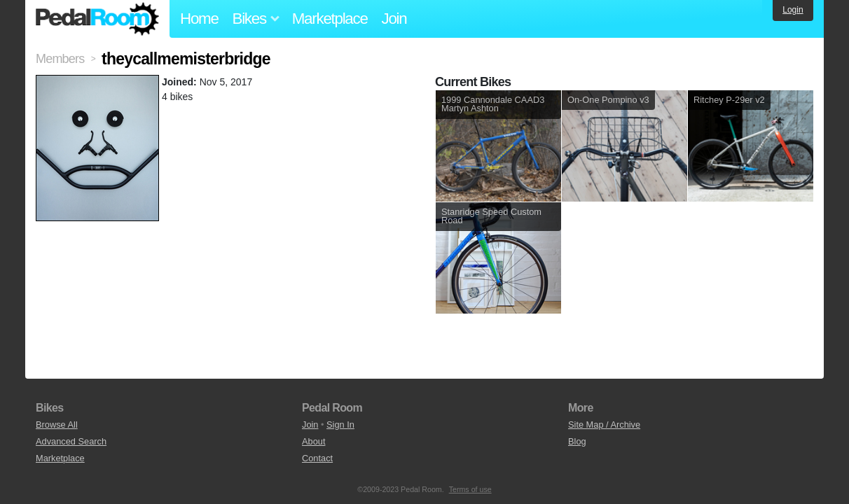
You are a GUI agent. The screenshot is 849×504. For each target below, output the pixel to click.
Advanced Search (71, 441)
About (313, 441)
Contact (317, 458)
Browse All (57, 425)
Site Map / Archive (604, 425)
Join (394, 19)
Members (60, 59)
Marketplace (330, 19)
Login (793, 10)
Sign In (340, 425)
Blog (577, 441)
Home (199, 19)
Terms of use (470, 489)
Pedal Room (97, 19)
